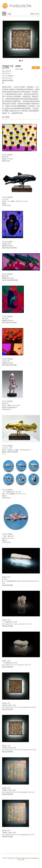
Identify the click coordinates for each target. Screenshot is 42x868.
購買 (36, 68)
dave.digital (21, 860)
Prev (6, 39)
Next (36, 39)
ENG (32, 14)
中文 (38, 14)
